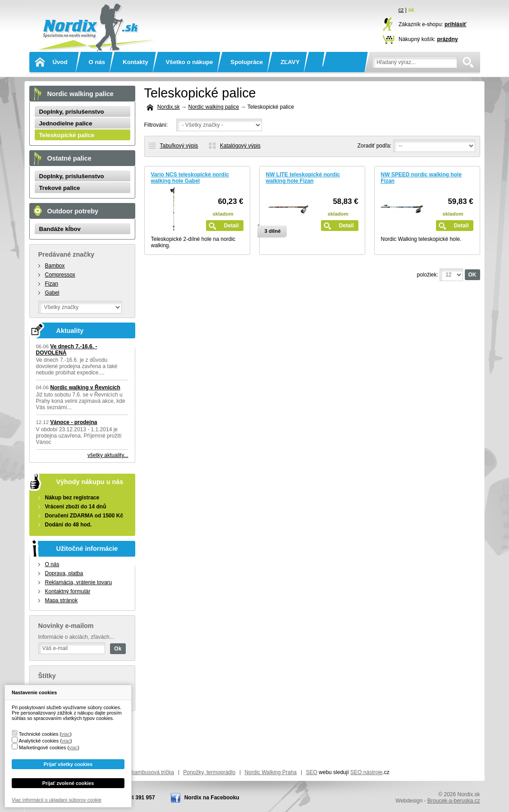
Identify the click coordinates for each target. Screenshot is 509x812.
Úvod (60, 62)
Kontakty (135, 62)
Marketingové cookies (42, 747)
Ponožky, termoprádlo (209, 772)
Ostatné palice (69, 158)
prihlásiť (455, 24)
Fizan (52, 284)
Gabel (52, 293)
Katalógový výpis (240, 146)
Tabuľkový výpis (179, 146)
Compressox (60, 275)
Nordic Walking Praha (271, 772)
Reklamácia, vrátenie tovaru (79, 582)
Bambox (55, 266)
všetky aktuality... (108, 455)
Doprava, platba (64, 573)
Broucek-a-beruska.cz (454, 801)
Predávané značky (66, 254)
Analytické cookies (39, 741)
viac (66, 734)
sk (411, 10)
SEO (311, 772)
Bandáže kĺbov (60, 229)
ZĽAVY (290, 62)
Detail (232, 226)
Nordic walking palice (214, 107)
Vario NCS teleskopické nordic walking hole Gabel (190, 178)
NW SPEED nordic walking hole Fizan (421, 178)
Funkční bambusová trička (142, 772)
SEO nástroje (366, 772)
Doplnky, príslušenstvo (72, 112)
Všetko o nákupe (190, 62)
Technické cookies (39, 734)
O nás (97, 62)
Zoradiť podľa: (374, 146)
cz (401, 10)
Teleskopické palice (67, 135)
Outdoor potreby (73, 211)
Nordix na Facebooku (212, 798)
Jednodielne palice (66, 123)
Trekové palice (60, 188)
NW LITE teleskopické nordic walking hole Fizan (303, 178)
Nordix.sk (94, 16)
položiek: (427, 275)
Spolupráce (247, 62)
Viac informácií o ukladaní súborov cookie (57, 800)
